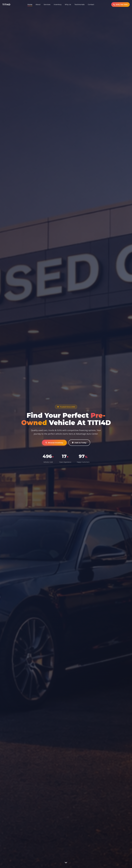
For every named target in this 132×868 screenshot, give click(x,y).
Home (30, 5)
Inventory (58, 5)
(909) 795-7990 (120, 5)
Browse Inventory (54, 443)
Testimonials (79, 5)
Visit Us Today (79, 443)
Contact (91, 5)
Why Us (68, 5)
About (38, 5)
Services (47, 5)
